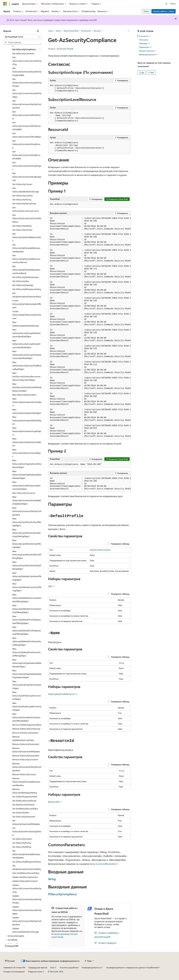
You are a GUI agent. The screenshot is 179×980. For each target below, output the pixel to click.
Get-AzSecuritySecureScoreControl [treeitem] (25, 209)
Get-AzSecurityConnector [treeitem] (23, 53)
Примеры (145, 43)
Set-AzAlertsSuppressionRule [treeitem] (25, 797)
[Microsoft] (5, 4)
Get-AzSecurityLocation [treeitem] (23, 195)
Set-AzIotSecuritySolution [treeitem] (23, 805)
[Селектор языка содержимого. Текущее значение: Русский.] (10, 961)
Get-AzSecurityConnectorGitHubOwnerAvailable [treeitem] (27, 126)
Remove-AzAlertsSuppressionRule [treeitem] (27, 725)
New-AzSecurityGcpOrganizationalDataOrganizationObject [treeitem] (27, 674)
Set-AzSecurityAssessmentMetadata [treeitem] (26, 822)
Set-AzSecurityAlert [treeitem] (21, 813)
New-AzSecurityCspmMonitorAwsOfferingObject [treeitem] (27, 522)
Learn (50, 31)
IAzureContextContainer (100, 550)
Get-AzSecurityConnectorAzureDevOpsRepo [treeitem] (27, 93)
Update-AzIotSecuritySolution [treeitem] (25, 877)
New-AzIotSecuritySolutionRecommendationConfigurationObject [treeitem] (26, 376)
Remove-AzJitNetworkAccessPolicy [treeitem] (23, 738)
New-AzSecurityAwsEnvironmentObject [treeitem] (27, 453)
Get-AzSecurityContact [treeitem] (22, 184)
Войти (173, 4)
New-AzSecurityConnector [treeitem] (24, 493)
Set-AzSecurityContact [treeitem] (22, 839)
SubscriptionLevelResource (63, 694)
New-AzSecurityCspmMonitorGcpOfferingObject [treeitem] (27, 544)
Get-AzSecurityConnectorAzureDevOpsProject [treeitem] (27, 82)
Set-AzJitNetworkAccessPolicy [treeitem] (25, 809)
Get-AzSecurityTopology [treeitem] (23, 285)
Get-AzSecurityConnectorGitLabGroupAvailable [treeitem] (26, 155)
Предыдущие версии (38, 967)
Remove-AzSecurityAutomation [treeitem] (26, 756)
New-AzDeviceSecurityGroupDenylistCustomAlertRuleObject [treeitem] (27, 344)
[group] (89, 327)
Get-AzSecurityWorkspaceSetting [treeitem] (27, 289)
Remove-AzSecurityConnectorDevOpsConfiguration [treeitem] (27, 767)
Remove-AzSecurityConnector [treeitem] (25, 759)
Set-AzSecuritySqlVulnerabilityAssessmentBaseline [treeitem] (26, 854)
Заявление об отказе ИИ (14, 967)
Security (97, 31)
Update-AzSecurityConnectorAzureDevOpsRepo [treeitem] (27, 910)
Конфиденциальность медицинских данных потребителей (132, 967)
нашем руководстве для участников (65, 935)
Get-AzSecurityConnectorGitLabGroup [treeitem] (26, 144)
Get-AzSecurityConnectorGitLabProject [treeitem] (27, 166)
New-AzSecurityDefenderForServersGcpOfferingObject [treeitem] (27, 652)
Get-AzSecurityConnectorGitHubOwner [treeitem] (27, 115)
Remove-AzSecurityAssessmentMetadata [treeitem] (26, 750)
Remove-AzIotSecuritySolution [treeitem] (25, 733)
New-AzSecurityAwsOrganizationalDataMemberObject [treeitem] (27, 475)
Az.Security (86, 31)
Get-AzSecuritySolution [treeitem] (22, 230)
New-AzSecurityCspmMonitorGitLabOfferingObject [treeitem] (27, 565)
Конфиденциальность (91, 967)
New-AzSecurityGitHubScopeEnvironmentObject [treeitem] (27, 696)
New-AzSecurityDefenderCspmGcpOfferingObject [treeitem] (27, 587)
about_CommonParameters (103, 864)
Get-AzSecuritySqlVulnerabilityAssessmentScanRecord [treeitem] (26, 259)
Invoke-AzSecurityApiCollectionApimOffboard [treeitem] (27, 304)
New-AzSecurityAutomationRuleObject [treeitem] (27, 411)
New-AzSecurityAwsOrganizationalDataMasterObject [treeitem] (27, 464)
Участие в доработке (69, 967)
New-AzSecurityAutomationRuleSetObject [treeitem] (27, 420)
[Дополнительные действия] (128, 31)
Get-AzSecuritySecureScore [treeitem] (24, 203)
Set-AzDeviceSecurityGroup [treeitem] (24, 801)
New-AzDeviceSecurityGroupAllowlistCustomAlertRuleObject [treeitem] (27, 333)
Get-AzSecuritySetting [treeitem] (22, 226)
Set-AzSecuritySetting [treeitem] (22, 847)
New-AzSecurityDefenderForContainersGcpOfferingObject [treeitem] (27, 609)
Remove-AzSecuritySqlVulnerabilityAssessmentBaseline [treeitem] (26, 782)
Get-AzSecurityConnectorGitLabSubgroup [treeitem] (27, 177)
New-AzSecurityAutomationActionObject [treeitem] (27, 402)
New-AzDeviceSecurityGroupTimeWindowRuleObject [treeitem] (27, 366)
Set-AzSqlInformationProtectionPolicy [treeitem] (27, 867)
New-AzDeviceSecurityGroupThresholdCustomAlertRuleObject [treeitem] (27, 355)
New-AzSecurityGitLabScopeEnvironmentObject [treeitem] (27, 706)
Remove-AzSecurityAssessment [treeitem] (26, 744)
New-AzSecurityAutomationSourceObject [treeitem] (27, 442)
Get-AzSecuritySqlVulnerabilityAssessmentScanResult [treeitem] (26, 270)
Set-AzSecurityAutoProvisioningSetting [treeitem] (27, 831)
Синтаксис (145, 36)
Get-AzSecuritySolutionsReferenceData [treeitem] (27, 237)
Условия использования (14, 972)
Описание (143, 40)
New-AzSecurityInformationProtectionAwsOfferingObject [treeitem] (26, 717)
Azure (58, 31)
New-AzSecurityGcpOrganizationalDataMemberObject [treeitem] (27, 663)
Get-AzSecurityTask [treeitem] (21, 281)
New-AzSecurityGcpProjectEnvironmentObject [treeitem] (27, 685)
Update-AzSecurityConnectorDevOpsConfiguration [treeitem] (27, 921)
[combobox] (22, 37)
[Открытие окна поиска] (166, 4)
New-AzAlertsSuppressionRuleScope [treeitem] (26, 324)
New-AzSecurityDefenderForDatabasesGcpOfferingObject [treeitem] (27, 630)
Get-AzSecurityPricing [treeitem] (22, 200)
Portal (146, 11)
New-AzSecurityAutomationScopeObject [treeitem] (27, 431)
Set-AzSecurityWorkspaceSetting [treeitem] (26, 862)
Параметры (145, 47)
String (121, 663)
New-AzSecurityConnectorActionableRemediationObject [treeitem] (27, 500)
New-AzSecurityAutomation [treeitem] (24, 395)
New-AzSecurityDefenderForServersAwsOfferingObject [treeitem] (27, 641)
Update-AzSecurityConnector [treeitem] (25, 881)
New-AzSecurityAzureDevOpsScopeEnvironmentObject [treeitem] (26, 485)
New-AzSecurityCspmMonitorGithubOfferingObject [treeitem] (27, 555)
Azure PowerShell (71, 31)
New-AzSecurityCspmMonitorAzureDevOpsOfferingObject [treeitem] (26, 533)
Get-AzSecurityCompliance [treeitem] (24, 49)
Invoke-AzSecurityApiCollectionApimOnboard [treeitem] (27, 315)
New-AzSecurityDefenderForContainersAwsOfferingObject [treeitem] (27, 598)
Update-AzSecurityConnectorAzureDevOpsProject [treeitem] (27, 899)
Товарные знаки (35, 972)
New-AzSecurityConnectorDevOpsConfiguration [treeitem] (27, 511)
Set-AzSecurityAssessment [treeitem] (24, 817)
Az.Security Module (65, 49)
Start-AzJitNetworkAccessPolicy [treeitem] (26, 873)
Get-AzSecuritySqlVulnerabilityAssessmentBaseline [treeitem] (26, 248)
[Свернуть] (38, 31)
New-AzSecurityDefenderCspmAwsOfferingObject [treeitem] (27, 576)
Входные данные (148, 51)
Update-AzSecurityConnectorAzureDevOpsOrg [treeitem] (27, 888)
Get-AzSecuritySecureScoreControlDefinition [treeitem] (27, 218)
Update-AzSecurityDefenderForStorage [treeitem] (26, 930)
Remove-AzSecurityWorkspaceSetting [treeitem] (25, 791)
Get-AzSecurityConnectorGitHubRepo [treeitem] (27, 135)
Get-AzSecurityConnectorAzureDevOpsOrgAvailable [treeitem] (27, 72)
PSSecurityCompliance (62, 894)
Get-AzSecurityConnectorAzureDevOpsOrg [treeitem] (27, 61)
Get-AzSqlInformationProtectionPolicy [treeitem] (27, 295)
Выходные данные (148, 54)
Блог (52, 967)
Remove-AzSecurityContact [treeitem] (24, 774)
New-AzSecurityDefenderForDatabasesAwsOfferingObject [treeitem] (27, 620)
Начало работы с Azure (164, 11)
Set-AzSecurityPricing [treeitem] (22, 843)
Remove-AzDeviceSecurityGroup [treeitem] (26, 729)
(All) (51, 586)
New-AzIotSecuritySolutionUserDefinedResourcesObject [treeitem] (27, 387)
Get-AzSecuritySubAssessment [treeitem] (26, 277)
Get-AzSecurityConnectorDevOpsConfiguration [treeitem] (27, 104)
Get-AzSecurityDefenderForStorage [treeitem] (26, 190)
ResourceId (55, 802)
